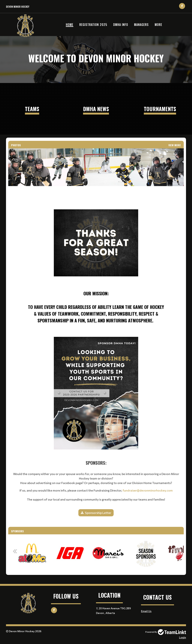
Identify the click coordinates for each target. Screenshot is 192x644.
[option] (55, 553)
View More (175, 145)
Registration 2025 (93, 25)
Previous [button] (15, 551)
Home (70, 25)
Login (183, 637)
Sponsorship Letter (98, 513)
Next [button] (177, 551)
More (158, 25)
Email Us (146, 611)
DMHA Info (121, 25)
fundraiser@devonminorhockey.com (148, 490)
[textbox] (96, 256)
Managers (141, 25)
